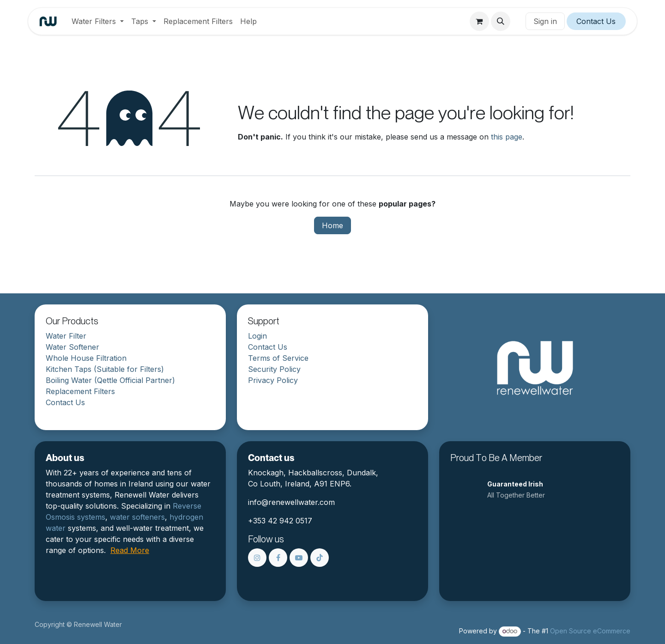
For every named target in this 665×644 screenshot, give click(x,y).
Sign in (545, 21)
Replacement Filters (80, 391)
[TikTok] (320, 558)
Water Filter (66, 336)
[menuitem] (98, 21)
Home (332, 225)
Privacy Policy (273, 380)
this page (507, 137)
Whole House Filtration (86, 358)
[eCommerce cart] (479, 21)
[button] (501, 21)
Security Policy (274, 369)
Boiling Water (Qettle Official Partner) (110, 380)
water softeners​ (137, 517)
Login (257, 336)
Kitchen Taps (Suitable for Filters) (105, 369)
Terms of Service (278, 358)
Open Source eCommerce (590, 631)
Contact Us (596, 21)
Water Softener (73, 347)
